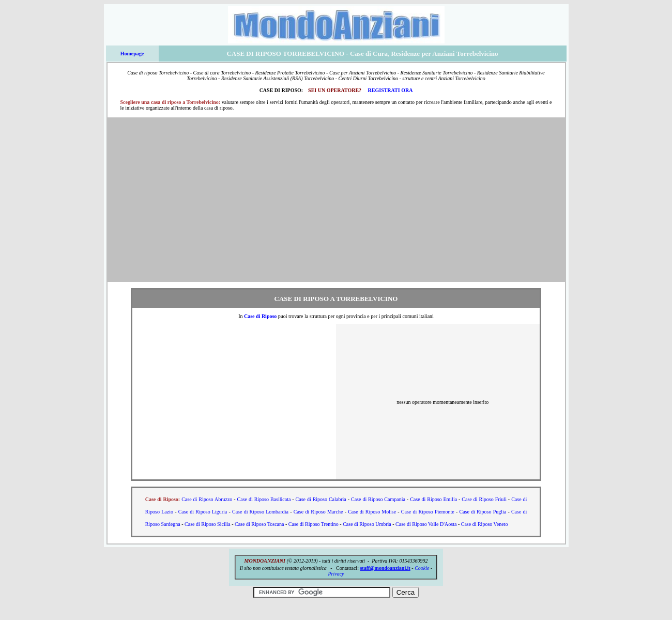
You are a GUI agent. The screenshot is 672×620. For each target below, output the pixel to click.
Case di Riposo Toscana (259, 524)
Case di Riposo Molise (372, 512)
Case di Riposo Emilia (433, 499)
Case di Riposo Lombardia (260, 512)
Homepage (132, 54)
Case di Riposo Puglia (483, 512)
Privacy (336, 574)
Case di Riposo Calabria (321, 499)
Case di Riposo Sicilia (208, 524)
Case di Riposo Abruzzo (207, 499)
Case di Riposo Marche (318, 512)
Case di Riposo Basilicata (264, 499)
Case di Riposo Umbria (367, 524)
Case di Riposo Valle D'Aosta (426, 524)
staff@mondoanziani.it (385, 568)
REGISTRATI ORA (391, 90)
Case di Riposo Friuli (484, 499)
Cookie (422, 568)
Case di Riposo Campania (378, 499)
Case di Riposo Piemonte (428, 512)
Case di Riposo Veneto (485, 524)
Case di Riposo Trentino (314, 524)
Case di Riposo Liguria (203, 512)
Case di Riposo (260, 316)
